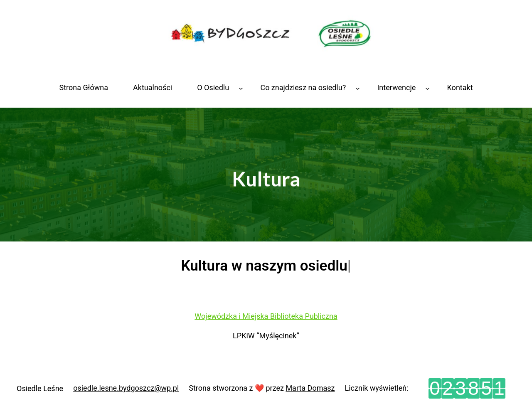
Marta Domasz (310, 388)
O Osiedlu (213, 87)
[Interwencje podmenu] (427, 88)
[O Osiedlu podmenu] (241, 88)
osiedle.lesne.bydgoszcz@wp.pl (126, 388)
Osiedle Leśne (40, 388)
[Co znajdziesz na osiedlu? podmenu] (358, 88)
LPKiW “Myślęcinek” (266, 336)
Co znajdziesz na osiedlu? (303, 87)
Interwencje (396, 87)
